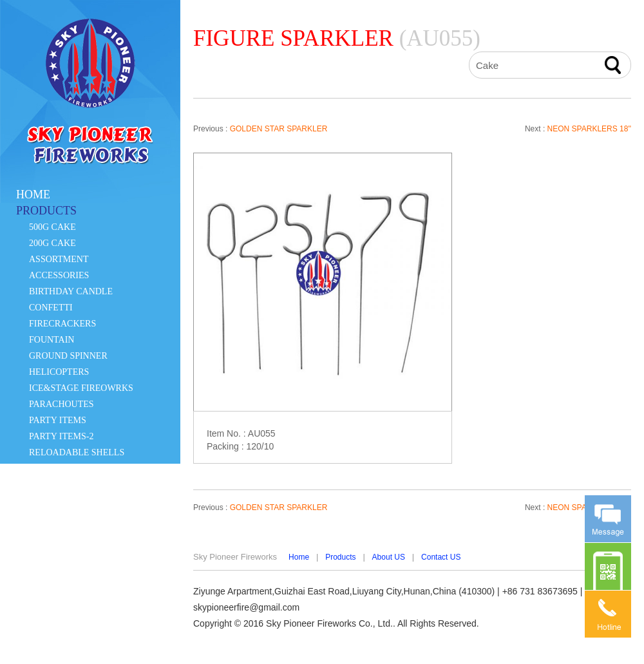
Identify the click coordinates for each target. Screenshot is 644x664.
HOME (33, 194)
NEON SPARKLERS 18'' (589, 129)
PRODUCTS (46, 211)
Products (340, 557)
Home (299, 557)
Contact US (441, 557)
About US (389, 557)
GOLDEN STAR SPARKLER (279, 129)
